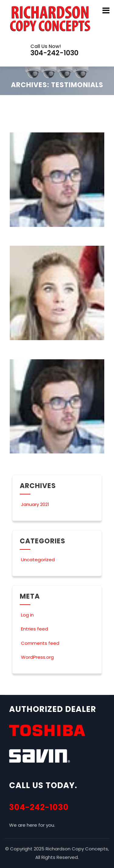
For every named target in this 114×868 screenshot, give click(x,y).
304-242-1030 (39, 807)
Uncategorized (37, 560)
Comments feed (40, 643)
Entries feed (34, 629)
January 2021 (35, 504)
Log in (27, 615)
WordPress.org (37, 657)
